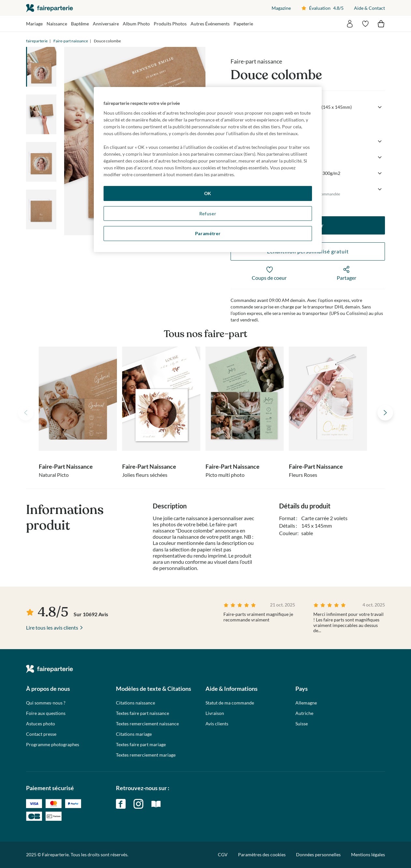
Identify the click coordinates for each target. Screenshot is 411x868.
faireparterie (50, 8)
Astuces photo (41, 724)
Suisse (302, 724)
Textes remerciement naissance (147, 724)
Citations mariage (134, 734)
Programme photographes (53, 745)
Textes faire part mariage (141, 745)
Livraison (215, 713)
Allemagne (306, 703)
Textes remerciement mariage (146, 755)
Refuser (208, 213)
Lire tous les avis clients (52, 627)
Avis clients (217, 724)
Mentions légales (368, 854)
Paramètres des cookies (262, 855)
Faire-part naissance (71, 41)
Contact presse (41, 734)
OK (208, 193)
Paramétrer (208, 233)
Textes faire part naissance (142, 713)
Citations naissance (135, 703)
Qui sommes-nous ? (46, 703)
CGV (223, 854)
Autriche (304, 713)
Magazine (281, 8)
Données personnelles (318, 854)
